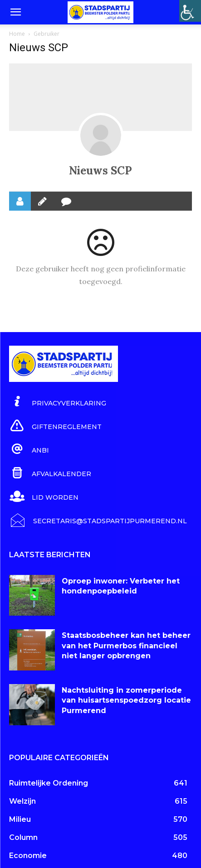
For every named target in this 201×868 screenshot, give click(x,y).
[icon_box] (58, 402)
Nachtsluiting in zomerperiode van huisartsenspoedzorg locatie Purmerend (126, 700)
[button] (15, 12)
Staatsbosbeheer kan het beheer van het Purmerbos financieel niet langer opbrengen (126, 646)
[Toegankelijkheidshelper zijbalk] (190, 11)
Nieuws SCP (100, 171)
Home (17, 34)
